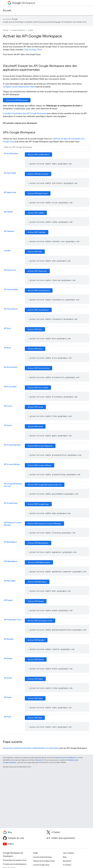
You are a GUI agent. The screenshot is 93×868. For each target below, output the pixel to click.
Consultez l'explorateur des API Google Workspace (25, 113)
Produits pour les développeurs (15, 864)
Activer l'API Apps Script (38, 193)
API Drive (7, 348)
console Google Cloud (41, 865)
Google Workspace (18, 30)
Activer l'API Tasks (35, 698)
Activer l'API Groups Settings (40, 465)
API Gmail (8, 425)
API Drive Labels (10, 387)
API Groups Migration (12, 445)
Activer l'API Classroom (37, 271)
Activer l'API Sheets (36, 659)
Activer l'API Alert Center (38, 174)
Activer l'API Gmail (35, 426)
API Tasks (8, 697)
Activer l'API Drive (35, 349)
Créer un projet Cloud (33, 50)
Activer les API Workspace (17, 100)
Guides (31, 30)
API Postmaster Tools (12, 620)
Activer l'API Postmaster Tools (40, 621)
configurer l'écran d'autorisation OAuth (19, 87)
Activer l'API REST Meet (37, 582)
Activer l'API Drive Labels (38, 388)
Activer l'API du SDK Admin (38, 155)
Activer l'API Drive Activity (39, 368)
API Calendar (9, 231)
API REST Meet (10, 581)
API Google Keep (11, 503)
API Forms (8, 406)
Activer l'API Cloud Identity (39, 290)
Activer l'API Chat (35, 252)
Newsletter (67, 861)
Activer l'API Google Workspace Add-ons (45, 485)
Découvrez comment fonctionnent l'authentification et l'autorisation (31, 748)
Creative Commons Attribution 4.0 (67, 758)
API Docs (7, 328)
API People (8, 600)
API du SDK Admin (11, 154)
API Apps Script (10, 192)
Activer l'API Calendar (37, 232)
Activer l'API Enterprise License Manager (44, 524)
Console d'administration (42, 857)
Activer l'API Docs (35, 329)
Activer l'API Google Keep (38, 504)
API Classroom (10, 270)
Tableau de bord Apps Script (44, 861)
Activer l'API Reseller (36, 640)
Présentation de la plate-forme (15, 860)
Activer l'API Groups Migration (40, 446)
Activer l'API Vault (35, 718)
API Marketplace (10, 542)
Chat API (7, 251)
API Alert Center (10, 173)
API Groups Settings (12, 464)
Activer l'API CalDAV (36, 213)
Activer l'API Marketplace (38, 543)
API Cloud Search (11, 309)
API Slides (8, 678)
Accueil (7, 10)
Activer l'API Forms (35, 407)
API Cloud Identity (11, 289)
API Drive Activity (10, 367)
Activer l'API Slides (35, 679)
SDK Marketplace (11, 561)
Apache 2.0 (40, 760)
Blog (65, 857)
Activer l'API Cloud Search (38, 310)
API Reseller (9, 639)
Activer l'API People (36, 601)
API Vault (7, 717)
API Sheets (8, 658)
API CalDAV (8, 212)
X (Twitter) (67, 865)
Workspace (24, 3)
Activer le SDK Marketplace (39, 562)
